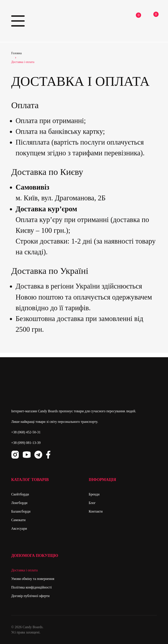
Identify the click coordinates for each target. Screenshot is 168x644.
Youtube (27, 455)
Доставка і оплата (24, 570)
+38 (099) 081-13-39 (26, 443)
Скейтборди (20, 494)
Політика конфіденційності (31, 587)
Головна (16, 53)
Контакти (96, 511)
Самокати (18, 520)
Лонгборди (19, 503)
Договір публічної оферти (30, 596)
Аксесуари (19, 528)
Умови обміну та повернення (33, 579)
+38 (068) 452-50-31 (26, 432)
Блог (92, 503)
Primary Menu (18, 21)
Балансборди (21, 511)
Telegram (38, 455)
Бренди (94, 494)
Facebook (48, 455)
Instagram (15, 455)
